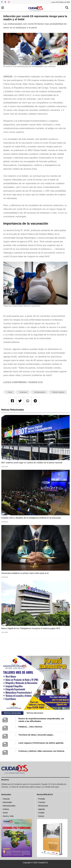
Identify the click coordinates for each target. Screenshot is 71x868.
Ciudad (41, 813)
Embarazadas (40, 392)
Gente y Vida (8, 816)
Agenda (41, 809)
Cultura (6, 809)
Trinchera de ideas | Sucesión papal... (36, 735)
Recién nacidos (58, 392)
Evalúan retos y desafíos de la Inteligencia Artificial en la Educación (31, 518)
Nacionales (7, 802)
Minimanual (43, 806)
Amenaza (23, 392)
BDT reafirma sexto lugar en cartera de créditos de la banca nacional (32, 463)
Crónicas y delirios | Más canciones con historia (41, 751)
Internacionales (9, 806)
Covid (10, 392)
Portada (41, 799)
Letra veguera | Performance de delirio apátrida (41, 743)
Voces (5, 813)
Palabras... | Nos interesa (30, 727)
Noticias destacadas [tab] (12, 713)
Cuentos (42, 802)
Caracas (6, 799)
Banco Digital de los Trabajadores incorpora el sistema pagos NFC (31, 628)
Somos (41, 816)
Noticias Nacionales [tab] (35, 713)
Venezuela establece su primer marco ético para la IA (25, 573)
